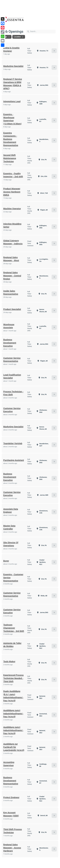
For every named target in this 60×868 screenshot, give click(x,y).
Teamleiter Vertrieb (13, 443)
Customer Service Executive (12, 410)
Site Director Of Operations (11, 544)
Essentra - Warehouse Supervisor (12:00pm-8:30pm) (12, 119)
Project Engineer (11, 797)
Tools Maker (9, 661)
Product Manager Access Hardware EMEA (12, 192)
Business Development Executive (10, 343)
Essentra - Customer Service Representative (13, 578)
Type (7, 37)
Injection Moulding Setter (12, 225)
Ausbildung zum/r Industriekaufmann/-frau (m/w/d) (13, 713)
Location (19, 37)
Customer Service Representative (12, 360)
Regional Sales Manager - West (11, 259)
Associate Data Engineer (11, 511)
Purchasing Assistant (14, 460)
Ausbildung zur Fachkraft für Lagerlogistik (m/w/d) (14, 747)
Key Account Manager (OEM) (11, 814)
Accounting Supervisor (9, 764)
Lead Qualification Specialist (12, 376)
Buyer (6, 561)
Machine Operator (12, 209)
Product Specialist (12, 309)
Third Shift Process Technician (13, 831)
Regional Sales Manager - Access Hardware (12, 848)
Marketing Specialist (13, 66)
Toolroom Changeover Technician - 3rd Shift (14, 628)
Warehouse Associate (9, 326)
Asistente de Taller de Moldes (12, 645)
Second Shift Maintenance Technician (10, 158)
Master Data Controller (9, 527)
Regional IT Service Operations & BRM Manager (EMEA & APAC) (13, 84)
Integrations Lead (12, 101)
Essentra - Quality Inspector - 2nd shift (13, 175)
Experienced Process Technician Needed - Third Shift (13, 678)
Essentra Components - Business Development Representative (11, 139)
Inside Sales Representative (11, 293)
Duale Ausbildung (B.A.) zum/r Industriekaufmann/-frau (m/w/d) (13, 696)
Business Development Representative (11, 781)
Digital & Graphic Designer (11, 49)
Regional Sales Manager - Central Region (12, 276)
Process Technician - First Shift (13, 393)
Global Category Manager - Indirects (13, 242)
